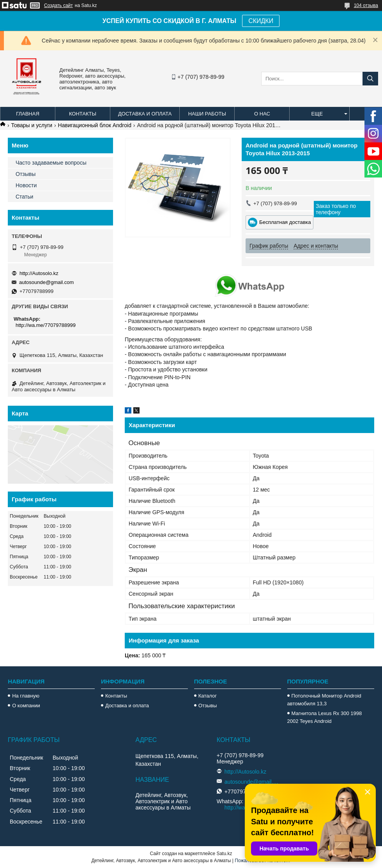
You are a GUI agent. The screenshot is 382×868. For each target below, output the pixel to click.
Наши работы (207, 114)
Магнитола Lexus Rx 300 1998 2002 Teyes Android (325, 717)
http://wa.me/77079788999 (46, 325)
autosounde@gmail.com (46, 282)
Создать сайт (58, 5)
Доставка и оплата (145, 114)
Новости (26, 185)
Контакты (83, 114)
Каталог (208, 696)
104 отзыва (366, 5)
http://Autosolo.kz (39, 273)
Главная (28, 114)
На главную (26, 696)
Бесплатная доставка (285, 222)
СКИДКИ (261, 21)
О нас (262, 114)
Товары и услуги (32, 125)
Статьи (24, 197)
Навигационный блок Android (95, 125)
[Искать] (370, 79)
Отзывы (26, 174)
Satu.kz (224, 854)
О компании (26, 706)
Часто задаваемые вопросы (51, 163)
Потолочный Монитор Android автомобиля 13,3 (324, 700)
